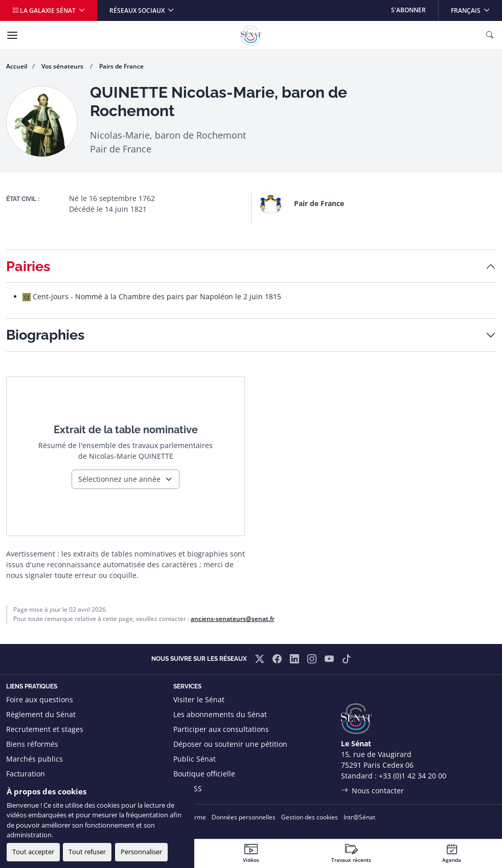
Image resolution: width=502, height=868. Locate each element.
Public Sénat (195, 759)
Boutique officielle (204, 774)
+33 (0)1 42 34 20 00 (413, 776)
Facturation (26, 774)
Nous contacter (378, 791)
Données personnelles (244, 817)
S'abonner (408, 10)
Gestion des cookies (310, 817)
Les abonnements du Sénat (220, 714)
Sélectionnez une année (119, 479)
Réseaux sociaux (138, 10)
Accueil (17, 66)
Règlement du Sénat (41, 714)
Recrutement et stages (45, 729)
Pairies (28, 266)
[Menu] (12, 35)
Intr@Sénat (359, 817)
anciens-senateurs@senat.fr (233, 619)
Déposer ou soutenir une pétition (230, 744)
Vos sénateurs (63, 66)
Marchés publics (35, 759)
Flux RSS (188, 788)
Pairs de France (121, 66)
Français (476, 7)
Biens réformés (32, 744)
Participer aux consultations (221, 729)
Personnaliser (141, 852)
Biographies (45, 335)
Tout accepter (33, 852)
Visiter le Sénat (199, 699)
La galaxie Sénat (45, 10)
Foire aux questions (40, 699)
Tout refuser (87, 852)
